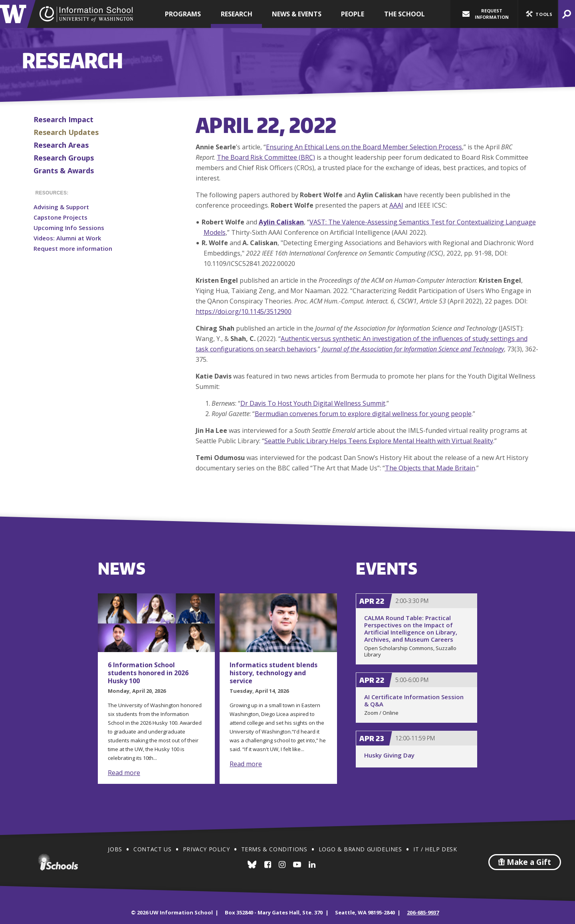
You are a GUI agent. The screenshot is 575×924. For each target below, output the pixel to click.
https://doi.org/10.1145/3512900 (244, 311)
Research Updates (66, 132)
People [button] (353, 14)
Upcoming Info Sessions (69, 228)
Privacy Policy (206, 849)
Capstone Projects (60, 217)
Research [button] (237, 14)
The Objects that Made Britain (430, 468)
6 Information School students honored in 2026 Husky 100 (148, 673)
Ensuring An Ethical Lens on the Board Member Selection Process (364, 147)
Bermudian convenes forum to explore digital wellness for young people (363, 414)
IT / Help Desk (435, 849)
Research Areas (61, 145)
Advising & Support (61, 207)
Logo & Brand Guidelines (360, 849)
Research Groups (64, 158)
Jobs (115, 849)
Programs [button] (183, 14)
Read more (124, 773)
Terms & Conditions (274, 849)
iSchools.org (58, 862)
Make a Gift (525, 862)
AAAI (396, 205)
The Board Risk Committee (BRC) (266, 157)
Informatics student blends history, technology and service (274, 673)
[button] (538, 14)
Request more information (73, 248)
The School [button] (404, 14)
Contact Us (152, 849)
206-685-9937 (423, 912)
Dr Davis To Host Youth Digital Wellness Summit (313, 403)
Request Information (486, 14)
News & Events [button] (297, 14)
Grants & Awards (64, 171)
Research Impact (63, 119)
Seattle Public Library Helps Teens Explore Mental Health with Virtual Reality (379, 441)
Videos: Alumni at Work (67, 238)
